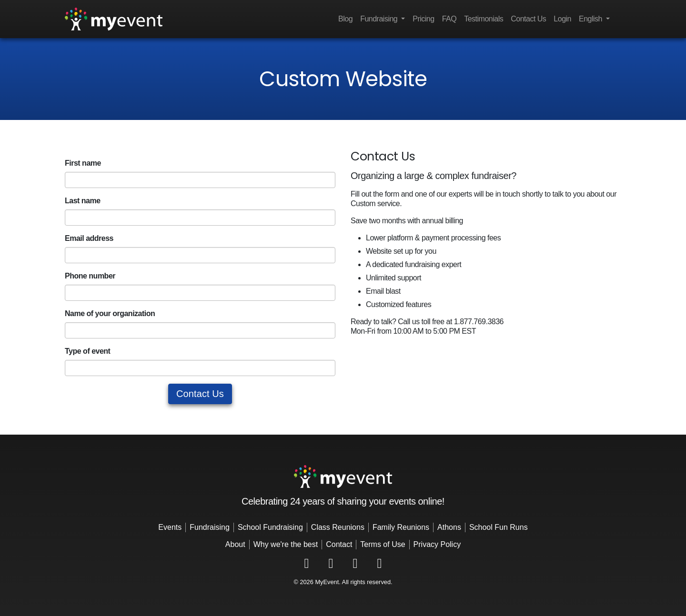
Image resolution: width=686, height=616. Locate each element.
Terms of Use (383, 544)
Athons (449, 527)
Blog (345, 19)
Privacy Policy (437, 544)
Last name (83, 201)
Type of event (87, 351)
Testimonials (484, 19)
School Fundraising (270, 527)
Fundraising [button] (380, 19)
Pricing (423, 19)
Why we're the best (286, 544)
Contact (339, 544)
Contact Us (528, 19)
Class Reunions (338, 527)
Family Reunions (401, 527)
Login (562, 19)
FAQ (449, 19)
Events (170, 527)
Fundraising (210, 527)
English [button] (591, 19)
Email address (89, 238)
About (235, 544)
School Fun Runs (499, 527)
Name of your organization (110, 313)
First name (83, 163)
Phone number (90, 276)
